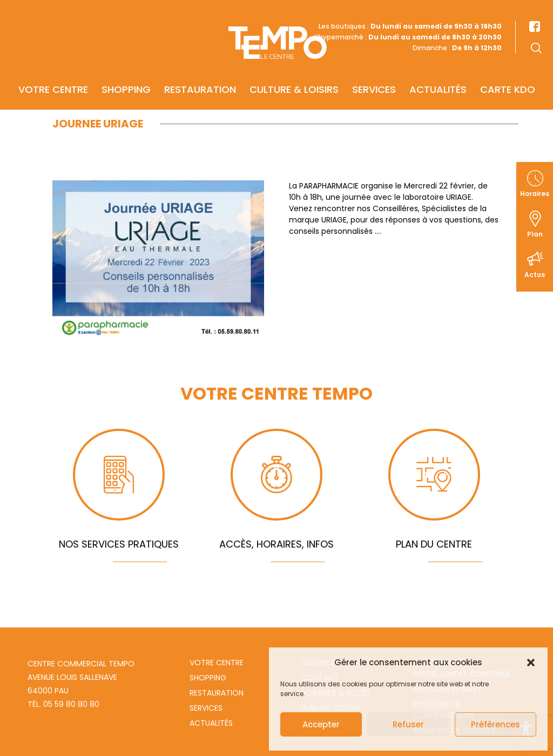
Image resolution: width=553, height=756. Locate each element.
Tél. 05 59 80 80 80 (63, 704)
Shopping (126, 74)
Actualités (438, 74)
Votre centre (53, 74)
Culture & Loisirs (294, 74)
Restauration (200, 74)
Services (374, 74)
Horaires (535, 194)
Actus (535, 275)
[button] (531, 663)
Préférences (495, 724)
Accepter (321, 724)
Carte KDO (508, 74)
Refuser (408, 724)
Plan (535, 234)
